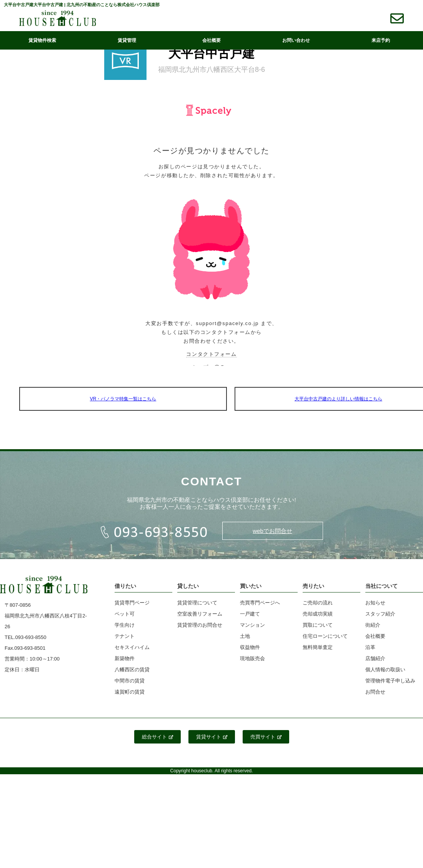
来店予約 (381, 40)
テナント (125, 636)
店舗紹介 (375, 658)
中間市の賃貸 (130, 681)
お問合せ (375, 692)
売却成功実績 (318, 614)
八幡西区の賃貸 (132, 670)
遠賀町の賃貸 (130, 692)
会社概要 (211, 40)
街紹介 (373, 625)
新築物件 (125, 658)
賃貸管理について (197, 603)
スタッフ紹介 (380, 614)
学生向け (125, 625)
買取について (318, 625)
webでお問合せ (272, 531)
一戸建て (250, 614)
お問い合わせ (296, 40)
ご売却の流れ (318, 603)
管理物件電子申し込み (390, 681)
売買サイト (266, 737)
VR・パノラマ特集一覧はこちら (123, 399)
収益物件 (250, 647)
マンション (252, 625)
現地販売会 (252, 658)
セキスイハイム (132, 647)
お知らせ (375, 603)
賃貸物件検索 (42, 40)
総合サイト (157, 737)
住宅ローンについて (325, 636)
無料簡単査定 (318, 647)
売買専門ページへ (260, 603)
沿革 (370, 647)
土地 (245, 636)
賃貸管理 (127, 40)
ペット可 (125, 614)
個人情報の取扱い (385, 670)
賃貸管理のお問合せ (200, 625)
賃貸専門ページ (132, 603)
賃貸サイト (212, 737)
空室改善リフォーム (200, 614)
